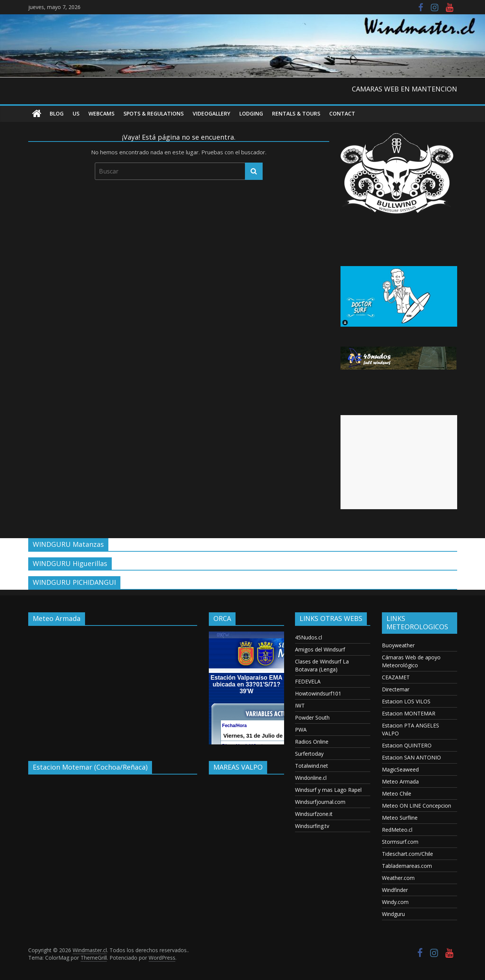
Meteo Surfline (400, 818)
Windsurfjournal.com (320, 802)
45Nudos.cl (309, 637)
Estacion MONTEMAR (409, 713)
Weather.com (398, 878)
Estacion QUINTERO (407, 745)
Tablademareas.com (407, 866)
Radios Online (312, 742)
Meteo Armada (400, 781)
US (76, 113)
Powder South (312, 717)
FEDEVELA (308, 681)
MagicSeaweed (400, 769)
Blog (57, 113)
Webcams (101, 113)
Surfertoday (309, 754)
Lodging (251, 113)
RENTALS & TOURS (296, 113)
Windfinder (395, 890)
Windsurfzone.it (314, 814)
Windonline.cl (311, 778)
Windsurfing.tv (312, 826)
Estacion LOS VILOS (406, 701)
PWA (301, 730)
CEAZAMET (396, 677)
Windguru (393, 914)
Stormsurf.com (400, 842)
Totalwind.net (312, 766)
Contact (342, 113)
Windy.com (395, 902)
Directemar (396, 689)
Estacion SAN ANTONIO (411, 757)
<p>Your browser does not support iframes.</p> (113, 688)
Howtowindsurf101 (318, 693)
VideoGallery (211, 113)
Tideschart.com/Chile (407, 854)
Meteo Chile (397, 794)
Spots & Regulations (154, 113)
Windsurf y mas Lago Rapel (328, 790)
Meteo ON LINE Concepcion (417, 806)
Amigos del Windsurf (320, 649)
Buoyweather (398, 645)
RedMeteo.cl (397, 830)
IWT (300, 705)
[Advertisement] (399, 462)
